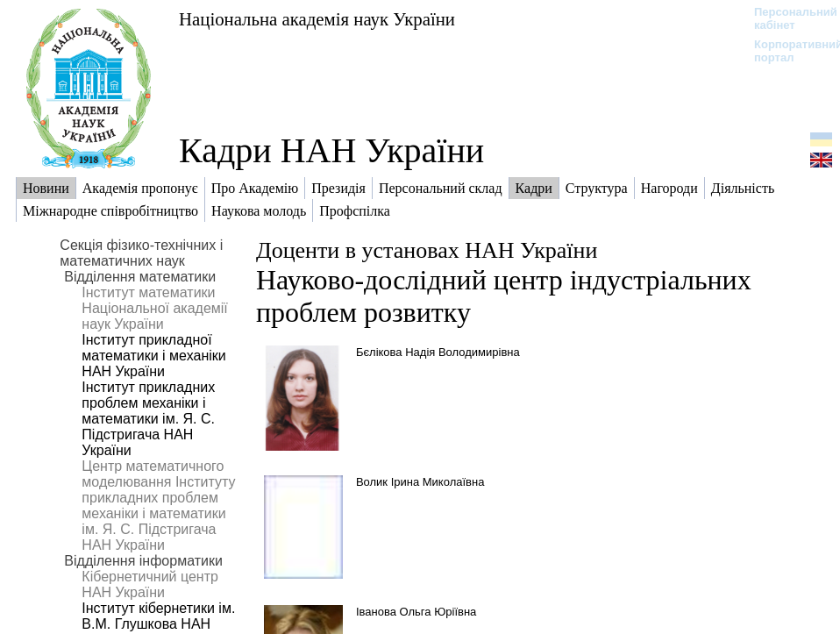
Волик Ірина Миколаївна (420, 482)
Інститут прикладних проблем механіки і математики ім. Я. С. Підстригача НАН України (148, 419)
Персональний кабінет (787, 18)
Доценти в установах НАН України (427, 250)
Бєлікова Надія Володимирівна (438, 352)
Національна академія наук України (317, 19)
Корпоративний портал (787, 51)
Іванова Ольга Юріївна (416, 612)
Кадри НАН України (331, 150)
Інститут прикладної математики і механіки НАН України (153, 356)
